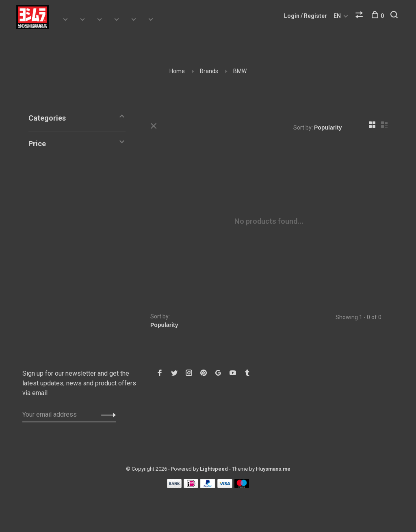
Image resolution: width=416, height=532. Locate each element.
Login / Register (305, 16)
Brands (209, 71)
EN (337, 16)
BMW (240, 71)
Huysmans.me (273, 469)
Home (177, 71)
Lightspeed (214, 469)
